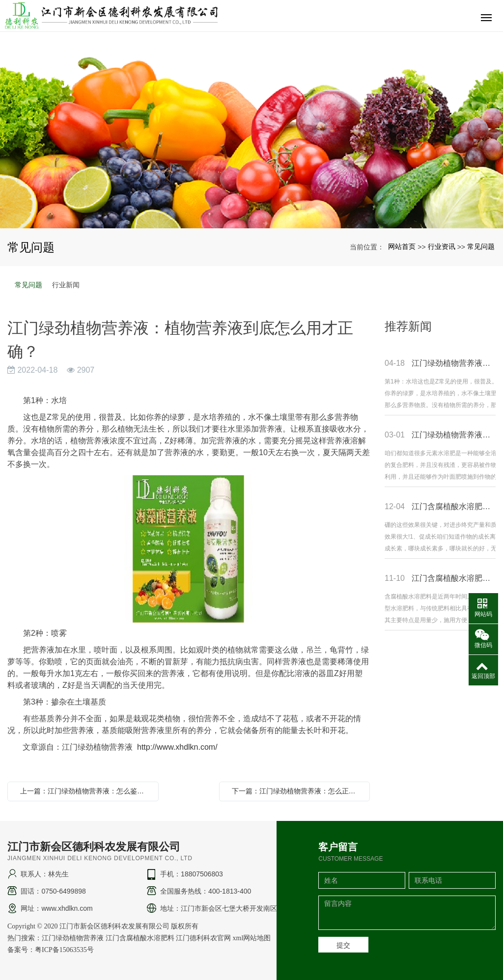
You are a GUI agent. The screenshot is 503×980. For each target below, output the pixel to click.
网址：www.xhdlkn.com (56, 908)
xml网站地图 (252, 938)
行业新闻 (66, 285)
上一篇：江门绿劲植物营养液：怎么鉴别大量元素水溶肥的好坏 (85, 791)
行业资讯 (442, 246)
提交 (343, 945)
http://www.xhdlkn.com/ (177, 747)
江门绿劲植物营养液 (73, 938)
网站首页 (402, 246)
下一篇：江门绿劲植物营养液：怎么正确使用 (297, 791)
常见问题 (481, 246)
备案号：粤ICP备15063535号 (51, 950)
